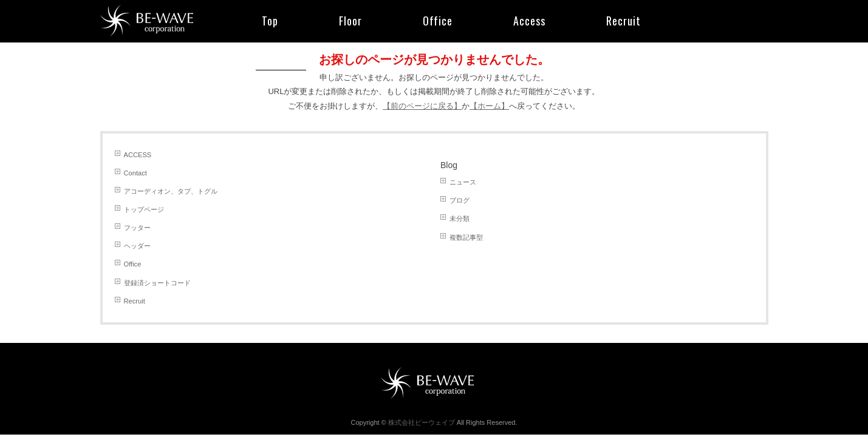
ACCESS (138, 155)
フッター (137, 228)
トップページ (144, 209)
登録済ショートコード (157, 283)
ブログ (460, 200)
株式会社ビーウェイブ (422, 422)
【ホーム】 (489, 106)
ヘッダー (137, 246)
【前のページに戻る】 (422, 106)
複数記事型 (466, 237)
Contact (135, 173)
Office (133, 264)
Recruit (135, 301)
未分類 (460, 218)
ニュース (463, 182)
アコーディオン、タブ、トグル (171, 191)
